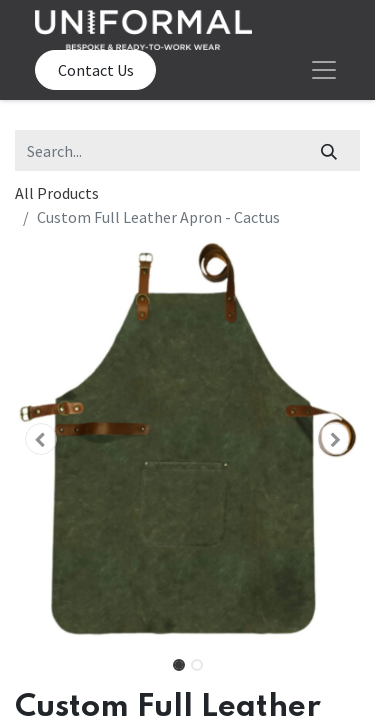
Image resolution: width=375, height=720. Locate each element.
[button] (41, 439)
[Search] (329, 150)
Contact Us (96, 70)
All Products (57, 193)
